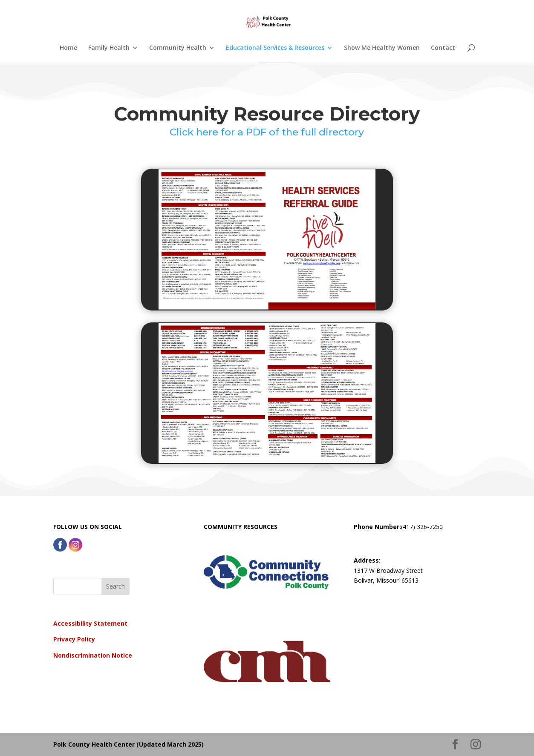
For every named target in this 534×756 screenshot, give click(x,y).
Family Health (109, 48)
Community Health (178, 48)
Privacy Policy (74, 639)
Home (68, 48)
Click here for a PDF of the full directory (267, 132)
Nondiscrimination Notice (93, 655)
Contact (443, 48)
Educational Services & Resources (275, 48)
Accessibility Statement (90, 623)
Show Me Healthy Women (382, 48)
